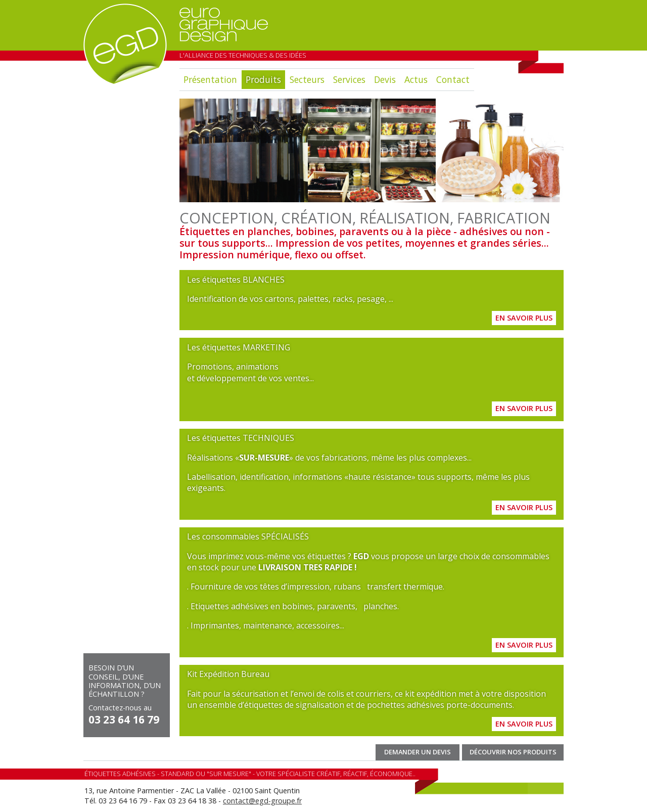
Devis (385, 79)
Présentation (210, 79)
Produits (263, 79)
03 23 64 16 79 (124, 719)
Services (349, 79)
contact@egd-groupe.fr (262, 801)
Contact (453, 79)
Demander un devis (418, 752)
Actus (416, 79)
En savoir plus (524, 318)
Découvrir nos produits (513, 752)
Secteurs (307, 79)
